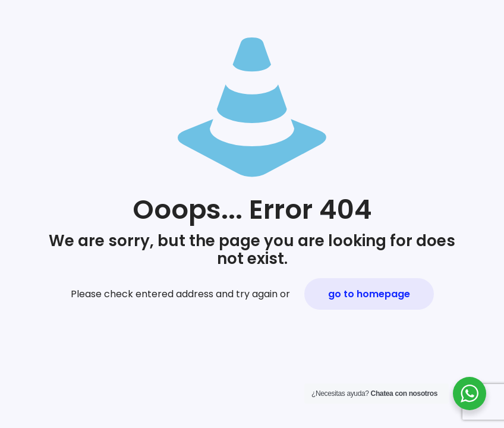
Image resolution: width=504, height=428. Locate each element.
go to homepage (369, 294)
